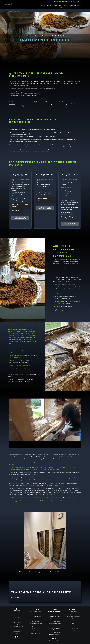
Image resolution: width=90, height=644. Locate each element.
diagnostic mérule (60, 102)
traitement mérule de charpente (22, 337)
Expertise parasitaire (36, 628)
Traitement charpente (35, 614)
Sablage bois (35, 621)
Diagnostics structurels (65, 282)
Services (49, 6)
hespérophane (73, 619)
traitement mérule (37, 488)
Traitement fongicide (35, 616)
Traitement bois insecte (35, 612)
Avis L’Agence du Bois (74, 6)
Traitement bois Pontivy (54, 621)
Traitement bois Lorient (55, 619)
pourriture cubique (33, 92)
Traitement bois (35, 631)
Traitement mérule (35, 619)
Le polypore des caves (44, 200)
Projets (64, 6)
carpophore (66, 298)
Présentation (58, 6)
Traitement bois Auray (54, 626)
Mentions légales (17, 632)
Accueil (43, 6)
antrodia (73, 631)
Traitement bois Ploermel (54, 614)
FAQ (82, 6)
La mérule (16, 211)
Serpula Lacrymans (15, 142)
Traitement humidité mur (36, 624)
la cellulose (21, 457)
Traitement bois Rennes (54, 632)
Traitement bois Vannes (54, 616)
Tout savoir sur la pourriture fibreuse (45, 208)
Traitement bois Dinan (54, 641)
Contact (62, 8)
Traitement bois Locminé (54, 624)
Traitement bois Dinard (55, 635)
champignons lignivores (61, 84)
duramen (12, 147)
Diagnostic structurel (36, 626)
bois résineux (41, 130)
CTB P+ (28, 369)
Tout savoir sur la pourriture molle (70, 224)
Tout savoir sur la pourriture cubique (20, 218)
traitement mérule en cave (16, 339)
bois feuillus (51, 130)
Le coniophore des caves (20, 206)
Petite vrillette (73, 612)
